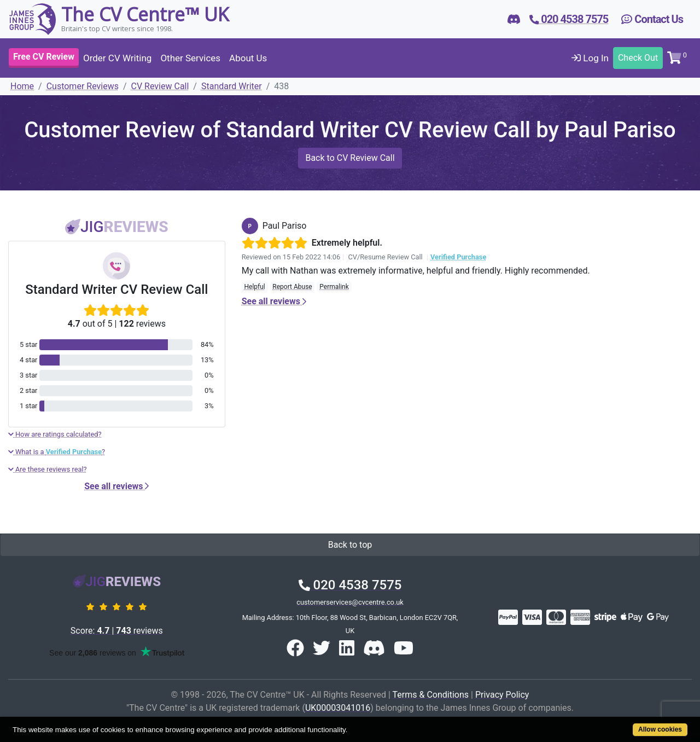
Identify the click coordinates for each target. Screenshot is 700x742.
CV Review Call (160, 86)
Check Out (638, 58)
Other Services (190, 58)
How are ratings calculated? (55, 434)
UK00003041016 (338, 708)
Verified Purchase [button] (458, 257)
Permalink (334, 287)
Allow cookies (660, 729)
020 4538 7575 (350, 585)
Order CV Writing (117, 58)
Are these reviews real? (48, 469)
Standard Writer (232, 86)
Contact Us (652, 19)
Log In (590, 58)
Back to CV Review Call (350, 158)
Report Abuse (292, 287)
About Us (248, 58)
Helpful (254, 287)
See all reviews (116, 486)
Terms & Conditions (431, 695)
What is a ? (57, 452)
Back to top (350, 545)
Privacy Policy (502, 695)
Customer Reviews (83, 86)
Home (22, 86)
